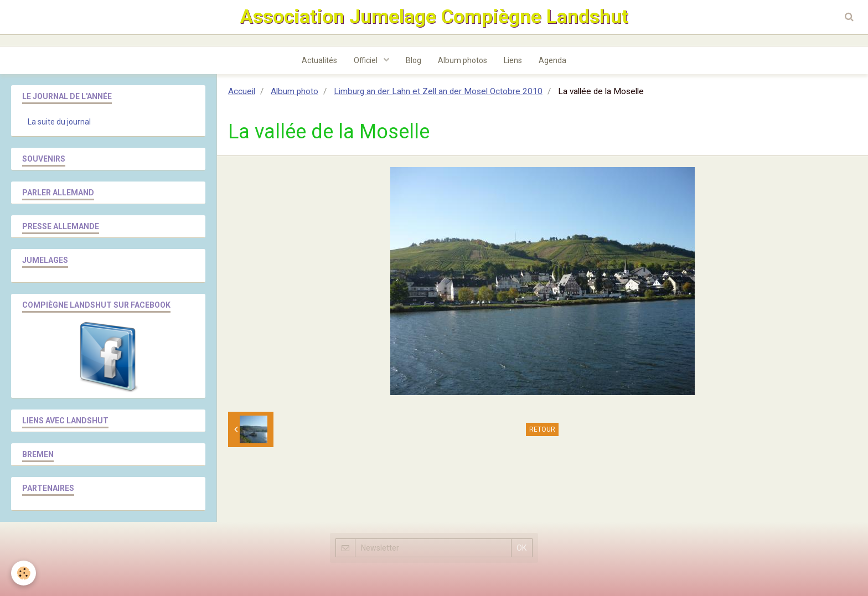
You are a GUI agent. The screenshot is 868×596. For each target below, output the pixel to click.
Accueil (242, 91)
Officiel (366, 60)
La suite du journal (59, 122)
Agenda (552, 60)
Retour (542, 429)
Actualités (319, 60)
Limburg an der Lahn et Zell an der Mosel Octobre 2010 (438, 91)
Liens (513, 60)
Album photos (463, 60)
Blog (414, 60)
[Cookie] (24, 573)
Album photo (294, 91)
